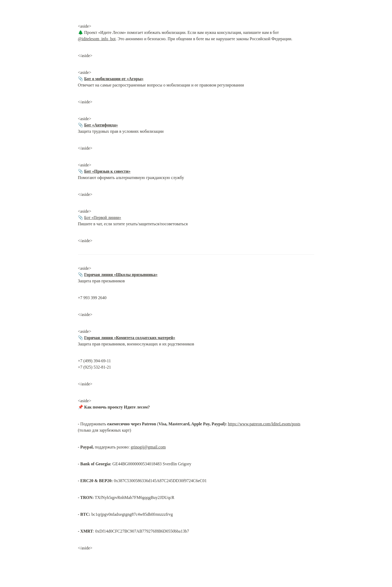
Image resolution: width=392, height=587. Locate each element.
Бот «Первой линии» (103, 218)
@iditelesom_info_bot (97, 39)
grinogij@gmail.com (148, 447)
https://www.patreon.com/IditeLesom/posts (264, 424)
